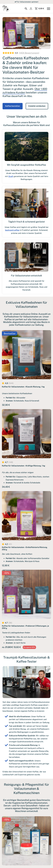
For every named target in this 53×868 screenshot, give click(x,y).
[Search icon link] (26, 9)
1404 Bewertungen (29, 53)
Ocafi (11, 176)
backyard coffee (12, 230)
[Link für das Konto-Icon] (31, 9)
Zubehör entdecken (37, 106)
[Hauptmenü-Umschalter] (49, 9)
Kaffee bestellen (13, 106)
